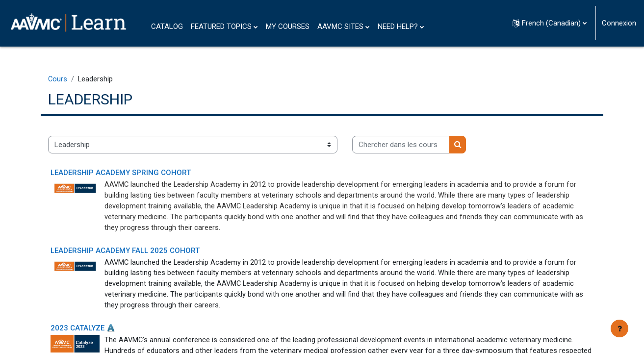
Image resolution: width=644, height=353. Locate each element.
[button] (550, 23)
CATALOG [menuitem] (167, 26)
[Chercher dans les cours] (418, 145)
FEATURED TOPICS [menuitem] (221, 26)
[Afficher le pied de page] (619, 328)
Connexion (619, 23)
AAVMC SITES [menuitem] (340, 26)
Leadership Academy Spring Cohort (137, 174)
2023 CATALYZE (94, 332)
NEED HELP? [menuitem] (398, 26)
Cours (75, 79)
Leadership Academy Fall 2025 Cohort (142, 252)
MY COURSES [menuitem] (288, 26)
